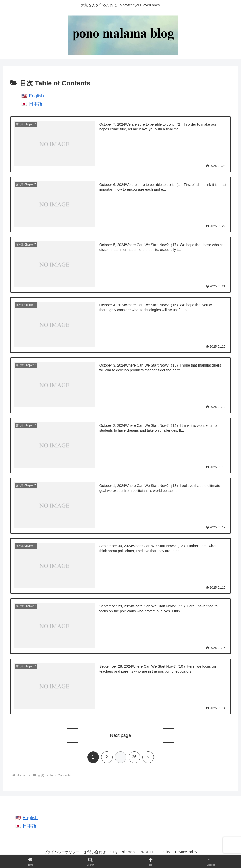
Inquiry (166, 852)
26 (134, 757)
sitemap (128, 852)
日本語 (36, 104)
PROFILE (147, 852)
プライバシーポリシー (60, 852)
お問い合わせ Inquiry (100, 852)
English (36, 96)
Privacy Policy (187, 852)
